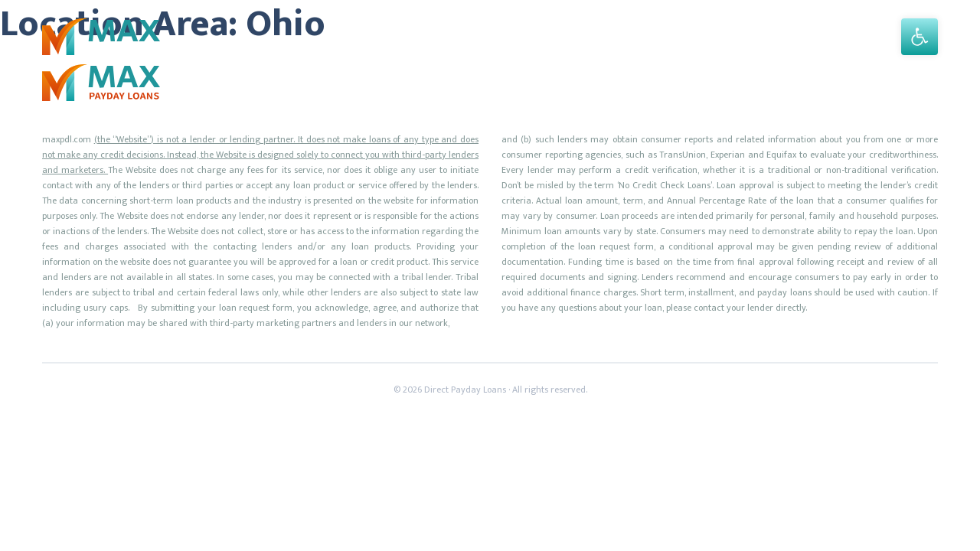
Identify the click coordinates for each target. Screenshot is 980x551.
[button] (920, 37)
